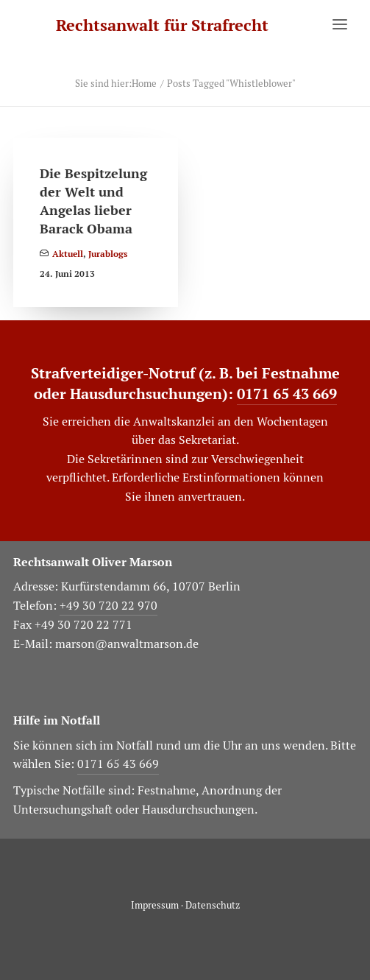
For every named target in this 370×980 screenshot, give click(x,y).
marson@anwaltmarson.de (127, 644)
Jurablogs (108, 254)
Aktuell (68, 254)
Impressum (155, 905)
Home (144, 84)
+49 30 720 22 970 (108, 606)
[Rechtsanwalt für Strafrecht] (162, 25)
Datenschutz (213, 905)
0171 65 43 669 (287, 394)
